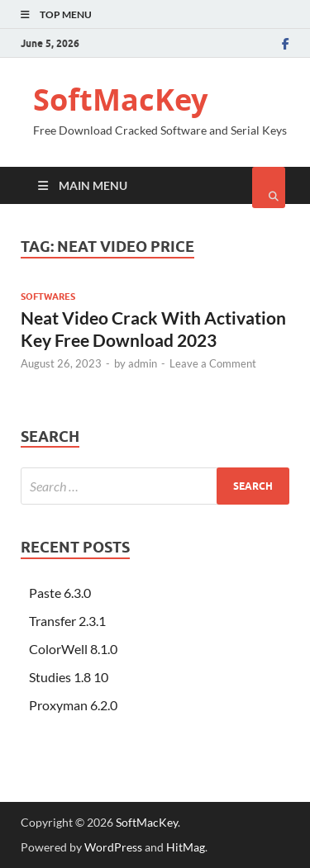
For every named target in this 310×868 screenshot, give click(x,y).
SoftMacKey (120, 100)
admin (143, 363)
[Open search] (269, 187)
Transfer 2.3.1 (67, 621)
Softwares (48, 296)
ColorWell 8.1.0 (73, 649)
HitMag (186, 847)
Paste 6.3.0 (60, 593)
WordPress (113, 847)
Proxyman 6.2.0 (73, 705)
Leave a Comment (213, 363)
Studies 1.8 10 (69, 677)
